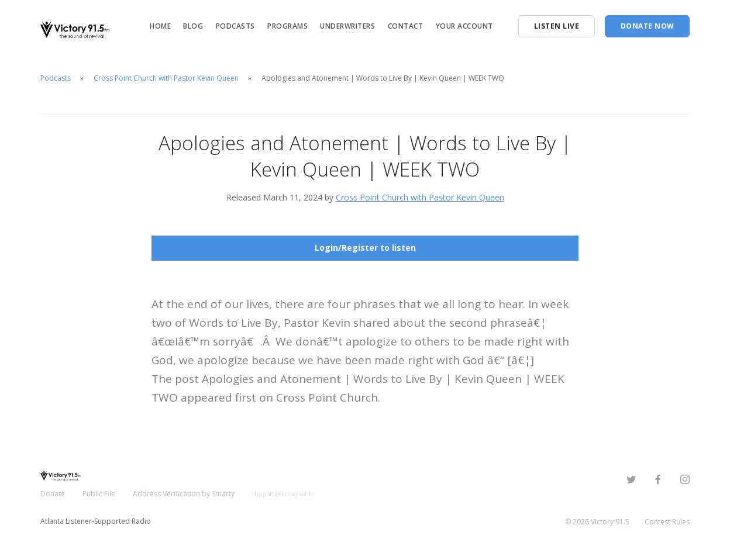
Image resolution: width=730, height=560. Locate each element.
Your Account (464, 26)
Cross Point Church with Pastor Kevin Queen (166, 78)
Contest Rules (667, 522)
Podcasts (235, 26)
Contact (406, 26)
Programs (287, 26)
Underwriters (347, 26)
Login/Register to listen (365, 248)
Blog (193, 26)
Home (160, 26)
